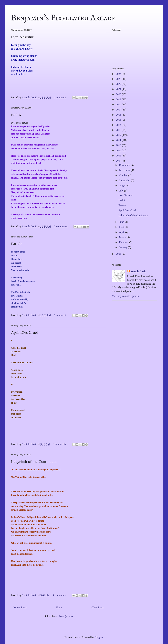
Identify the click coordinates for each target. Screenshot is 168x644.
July (122, 191)
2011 (119, 140)
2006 (119, 254)
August (123, 186)
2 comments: (61, 226)
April (122, 232)
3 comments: (60, 444)
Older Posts (98, 607)
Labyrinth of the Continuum (34, 462)
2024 (119, 74)
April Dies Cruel (24, 332)
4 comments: (60, 595)
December (125, 165)
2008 (119, 156)
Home (59, 607)
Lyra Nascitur (22, 37)
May (122, 227)
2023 (119, 79)
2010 (119, 145)
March (123, 237)
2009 (119, 150)
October (124, 175)
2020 (119, 94)
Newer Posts (20, 607)
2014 (119, 125)
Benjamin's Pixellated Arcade (63, 18)
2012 (119, 135)
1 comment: (61, 97)
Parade (17, 244)
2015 (119, 120)
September (125, 180)
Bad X (16, 115)
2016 (119, 115)
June (122, 222)
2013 (119, 130)
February (124, 242)
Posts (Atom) (66, 616)
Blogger (99, 637)
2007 (119, 161)
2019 (119, 99)
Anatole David (138, 271)
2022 (119, 84)
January (124, 247)
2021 (119, 89)
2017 (119, 110)
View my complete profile (126, 296)
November (125, 170)
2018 (119, 104)
